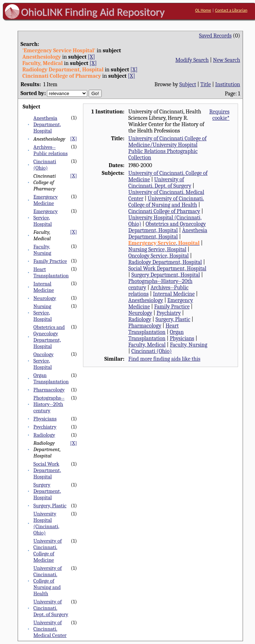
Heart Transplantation (51, 272)
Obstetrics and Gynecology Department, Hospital (49, 337)
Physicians (45, 419)
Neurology (45, 298)
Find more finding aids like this (164, 359)
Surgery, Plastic (50, 506)
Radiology (44, 435)
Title (206, 84)
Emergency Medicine (46, 200)
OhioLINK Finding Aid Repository (93, 12)
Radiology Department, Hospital (165, 262)
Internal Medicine (44, 287)
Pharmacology (49, 390)
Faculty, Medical (147, 345)
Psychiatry (45, 427)
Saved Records (215, 36)
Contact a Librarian (231, 10)
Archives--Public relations (51, 150)
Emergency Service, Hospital (46, 218)
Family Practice (50, 261)
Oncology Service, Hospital (44, 361)
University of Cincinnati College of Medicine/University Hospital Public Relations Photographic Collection (167, 148)
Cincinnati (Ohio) (45, 165)
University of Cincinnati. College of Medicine (48, 550)
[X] (91, 57)
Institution (228, 84)
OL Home (203, 10)
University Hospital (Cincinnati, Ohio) (46, 523)
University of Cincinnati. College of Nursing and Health (48, 581)
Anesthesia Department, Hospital (47, 124)
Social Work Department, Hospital (47, 470)
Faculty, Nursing (42, 250)
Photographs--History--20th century (49, 404)
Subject (188, 84)
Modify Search (192, 60)
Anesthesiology (146, 300)
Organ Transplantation (51, 378)
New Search (227, 60)
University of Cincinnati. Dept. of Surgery (51, 608)
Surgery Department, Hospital (47, 491)
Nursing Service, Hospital (43, 313)
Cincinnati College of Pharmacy (164, 211)
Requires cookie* (220, 115)
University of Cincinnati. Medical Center (50, 629)
